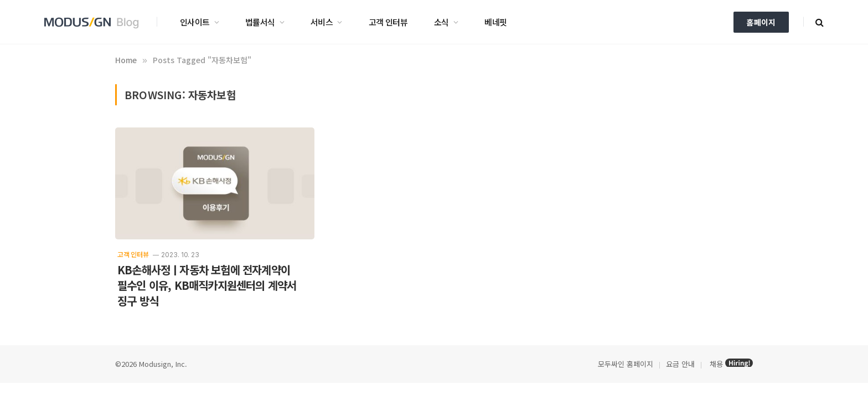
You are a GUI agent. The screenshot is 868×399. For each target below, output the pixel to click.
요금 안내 (680, 364)
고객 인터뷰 (388, 22)
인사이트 (195, 22)
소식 (441, 22)
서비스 (322, 22)
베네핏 (495, 22)
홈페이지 (761, 22)
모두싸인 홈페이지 (624, 364)
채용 (716, 364)
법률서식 (260, 22)
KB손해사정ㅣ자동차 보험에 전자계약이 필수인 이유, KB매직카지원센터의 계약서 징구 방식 (207, 285)
